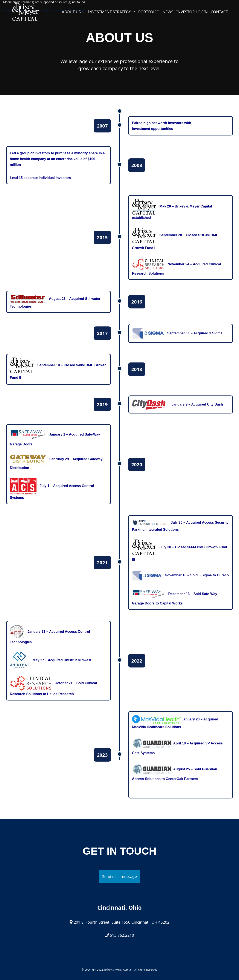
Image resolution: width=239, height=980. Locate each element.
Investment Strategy (110, 12)
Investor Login (192, 12)
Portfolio (149, 12)
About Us (71, 12)
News (168, 12)
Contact (219, 12)
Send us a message (120, 876)
